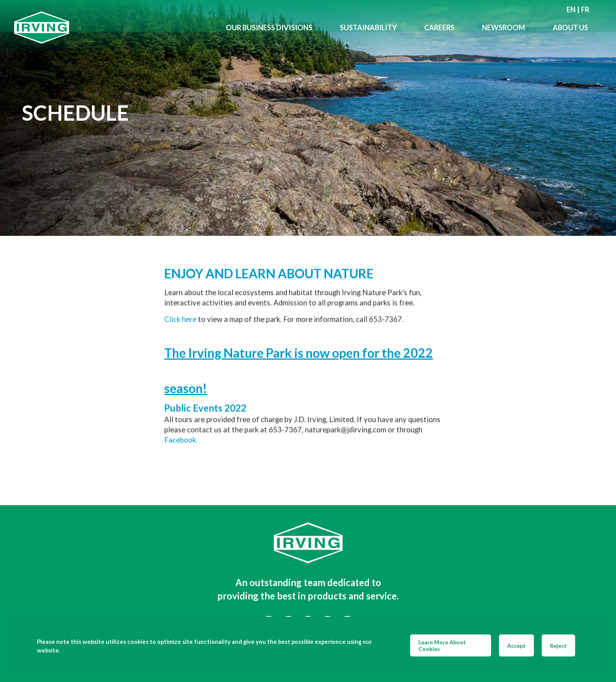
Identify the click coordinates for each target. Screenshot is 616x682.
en (571, 9)
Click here (180, 319)
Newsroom (504, 28)
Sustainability (368, 28)
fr (585, 9)
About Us (570, 28)
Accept (516, 646)
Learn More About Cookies (442, 645)
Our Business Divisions (269, 28)
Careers (439, 28)
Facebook (180, 440)
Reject (558, 646)
